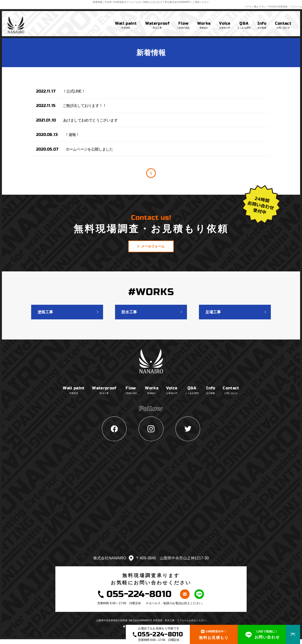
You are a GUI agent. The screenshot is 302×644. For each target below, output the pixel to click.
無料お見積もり (214, 634)
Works (204, 25)
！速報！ (72, 135)
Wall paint (126, 25)
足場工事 (213, 312)
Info (262, 25)
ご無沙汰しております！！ (84, 106)
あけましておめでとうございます (90, 120)
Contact (283, 25)
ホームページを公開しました (89, 149)
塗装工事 (45, 312)
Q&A (244, 25)
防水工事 (129, 312)
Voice (225, 25)
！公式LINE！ (74, 91)
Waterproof (157, 25)
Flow (183, 25)
